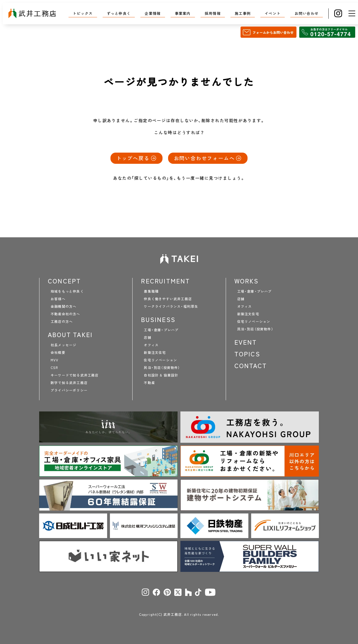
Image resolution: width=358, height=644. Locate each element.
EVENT (246, 342)
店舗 (147, 337)
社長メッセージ (63, 345)
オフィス (151, 345)
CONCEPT (64, 281)
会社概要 (58, 352)
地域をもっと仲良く (67, 291)
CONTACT (251, 366)
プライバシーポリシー (69, 390)
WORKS (247, 281)
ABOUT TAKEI (70, 335)
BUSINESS (158, 319)
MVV (55, 360)
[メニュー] (352, 13)
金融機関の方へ (63, 306)
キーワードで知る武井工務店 (75, 375)
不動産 (149, 383)
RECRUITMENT (165, 281)
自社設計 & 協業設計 (161, 375)
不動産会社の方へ (65, 314)
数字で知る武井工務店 (69, 383)
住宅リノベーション (160, 360)
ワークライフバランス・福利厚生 (171, 306)
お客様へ (58, 299)
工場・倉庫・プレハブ (161, 330)
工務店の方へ (62, 321)
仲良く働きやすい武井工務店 (168, 299)
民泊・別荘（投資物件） (162, 368)
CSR (54, 368)
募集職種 (151, 291)
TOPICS (247, 354)
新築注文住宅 (155, 352)
